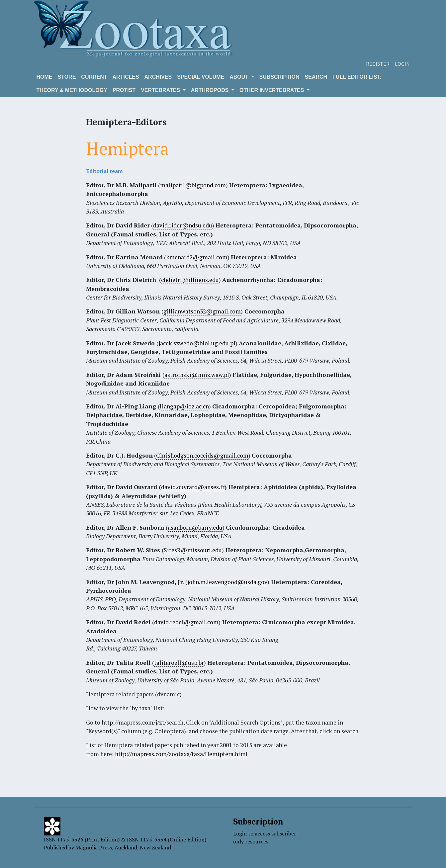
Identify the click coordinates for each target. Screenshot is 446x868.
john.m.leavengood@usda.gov (227, 582)
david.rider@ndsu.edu (183, 225)
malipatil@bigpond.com (193, 185)
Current (94, 77)
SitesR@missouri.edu (193, 550)
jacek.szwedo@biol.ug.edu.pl (197, 343)
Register (378, 64)
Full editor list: (357, 77)
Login (402, 64)
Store (67, 77)
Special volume (201, 77)
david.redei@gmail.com (186, 622)
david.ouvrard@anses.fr (193, 487)
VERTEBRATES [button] (161, 90)
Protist (124, 90)
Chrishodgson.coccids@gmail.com (202, 455)
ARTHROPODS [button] (211, 90)
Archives (158, 77)
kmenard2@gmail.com (197, 257)
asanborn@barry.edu (195, 527)
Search (316, 77)
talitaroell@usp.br (179, 663)
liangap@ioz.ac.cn (184, 406)
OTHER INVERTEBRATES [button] (272, 90)
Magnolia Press (94, 847)
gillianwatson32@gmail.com (202, 311)
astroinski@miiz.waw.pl (197, 375)
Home (45, 77)
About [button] (240, 77)
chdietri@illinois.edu (190, 280)
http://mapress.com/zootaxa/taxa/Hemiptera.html (181, 754)
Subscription (279, 77)
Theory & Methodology (72, 90)
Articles (126, 77)
